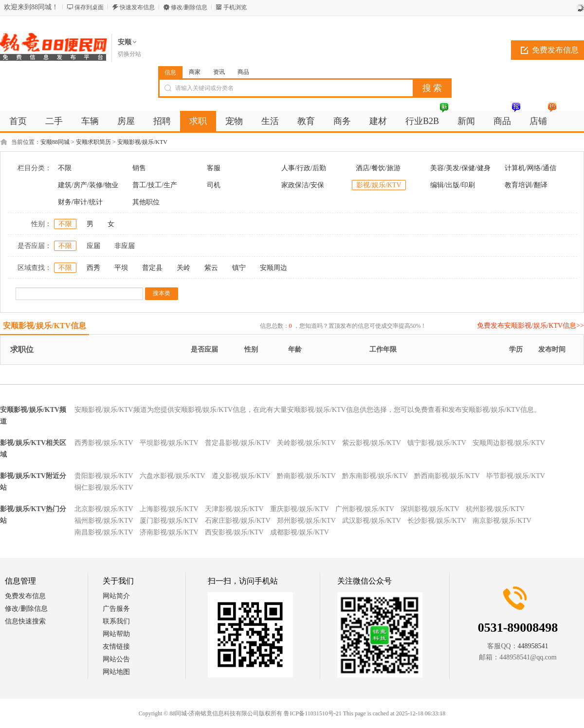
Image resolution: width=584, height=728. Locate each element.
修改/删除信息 (189, 7)
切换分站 (129, 54)
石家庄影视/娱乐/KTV (238, 521)
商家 (195, 72)
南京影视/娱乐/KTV (502, 521)
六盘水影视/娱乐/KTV (173, 476)
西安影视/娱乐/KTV (234, 532)
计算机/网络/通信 (530, 168)
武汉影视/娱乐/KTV (372, 521)
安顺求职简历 (93, 142)
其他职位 (146, 202)
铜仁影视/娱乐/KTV (104, 488)
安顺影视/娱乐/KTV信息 (45, 326)
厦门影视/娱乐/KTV (169, 521)
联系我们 (116, 621)
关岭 (183, 268)
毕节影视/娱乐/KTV (516, 476)
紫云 (211, 268)
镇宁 (239, 268)
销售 (139, 168)
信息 (170, 72)
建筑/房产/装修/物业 (88, 185)
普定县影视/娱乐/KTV (238, 443)
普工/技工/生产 (155, 185)
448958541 (533, 646)
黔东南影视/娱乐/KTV (375, 476)
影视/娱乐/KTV (379, 185)
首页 (18, 121)
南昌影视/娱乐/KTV (104, 532)
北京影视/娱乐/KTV (104, 509)
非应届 (125, 246)
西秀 (93, 268)
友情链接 (116, 647)
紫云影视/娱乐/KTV (372, 443)
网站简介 (116, 596)
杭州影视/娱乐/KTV (495, 509)
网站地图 (116, 672)
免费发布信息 (25, 596)
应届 (93, 246)
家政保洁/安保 (303, 185)
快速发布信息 (137, 7)
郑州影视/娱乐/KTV (306, 521)
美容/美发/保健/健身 (460, 168)
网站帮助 (116, 634)
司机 (214, 185)
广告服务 (116, 609)
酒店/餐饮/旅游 (378, 168)
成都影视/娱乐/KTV (300, 532)
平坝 (121, 268)
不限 (65, 168)
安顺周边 (274, 268)
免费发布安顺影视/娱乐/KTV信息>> (530, 326)
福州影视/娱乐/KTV (104, 521)
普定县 (152, 268)
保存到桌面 (89, 7)
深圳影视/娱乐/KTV (430, 509)
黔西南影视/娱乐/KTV (447, 476)
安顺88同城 (55, 142)
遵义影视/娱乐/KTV (241, 476)
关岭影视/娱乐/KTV (306, 443)
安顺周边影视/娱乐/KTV (509, 443)
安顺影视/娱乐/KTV (142, 142)
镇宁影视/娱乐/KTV (437, 443)
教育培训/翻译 (526, 185)
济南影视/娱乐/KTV (169, 532)
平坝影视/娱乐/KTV (169, 443)
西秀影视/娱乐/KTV (104, 443)
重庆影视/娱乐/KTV (300, 509)
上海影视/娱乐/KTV (169, 509)
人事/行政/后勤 (304, 168)
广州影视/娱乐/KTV (365, 509)
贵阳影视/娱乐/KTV (104, 476)
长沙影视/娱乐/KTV (437, 521)
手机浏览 (235, 7)
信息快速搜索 (25, 621)
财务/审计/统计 (80, 202)
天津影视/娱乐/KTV (234, 509)
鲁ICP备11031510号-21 (312, 713)
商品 (243, 72)
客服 (214, 168)
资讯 (219, 72)
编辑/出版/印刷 (453, 185)
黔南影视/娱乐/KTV (306, 476)
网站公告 (116, 659)
